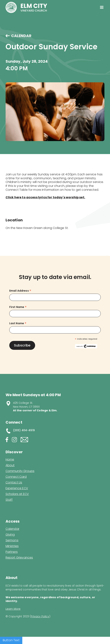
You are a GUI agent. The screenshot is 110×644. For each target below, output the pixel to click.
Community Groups (20, 471)
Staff (9, 500)
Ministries (12, 546)
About (10, 465)
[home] (26, 7)
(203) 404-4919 (24, 430)
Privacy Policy (40, 616)
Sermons (12, 540)
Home (10, 460)
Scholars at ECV (17, 494)
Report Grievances (19, 558)
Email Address (20, 291)
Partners (12, 552)
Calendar (12, 529)
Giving (10, 535)
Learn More (13, 609)
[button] (102, 7)
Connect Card (16, 477)
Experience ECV (17, 488)
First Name (18, 307)
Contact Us (14, 483)
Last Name (18, 323)
